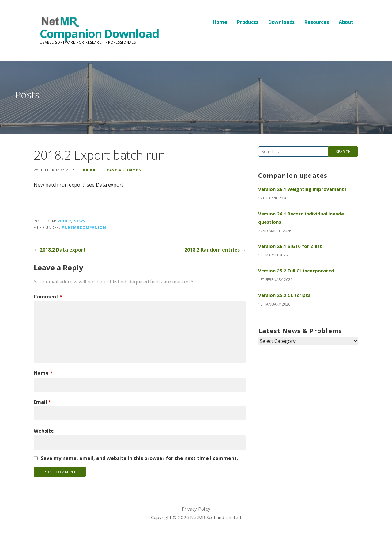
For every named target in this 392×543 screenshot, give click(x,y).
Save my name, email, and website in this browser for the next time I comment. (139, 458)
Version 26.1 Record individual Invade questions (301, 218)
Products (248, 22)
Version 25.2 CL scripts (284, 295)
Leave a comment (124, 170)
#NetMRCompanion (84, 227)
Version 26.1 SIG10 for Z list (290, 246)
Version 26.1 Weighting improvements (302, 189)
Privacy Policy (196, 509)
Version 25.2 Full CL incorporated (296, 271)
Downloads (282, 22)
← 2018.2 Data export (60, 250)
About (346, 22)
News (79, 221)
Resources (317, 22)
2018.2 (64, 221)
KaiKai (90, 170)
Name (43, 373)
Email (42, 402)
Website (44, 431)
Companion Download (99, 33)
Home (220, 22)
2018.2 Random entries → (215, 250)
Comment (48, 297)
